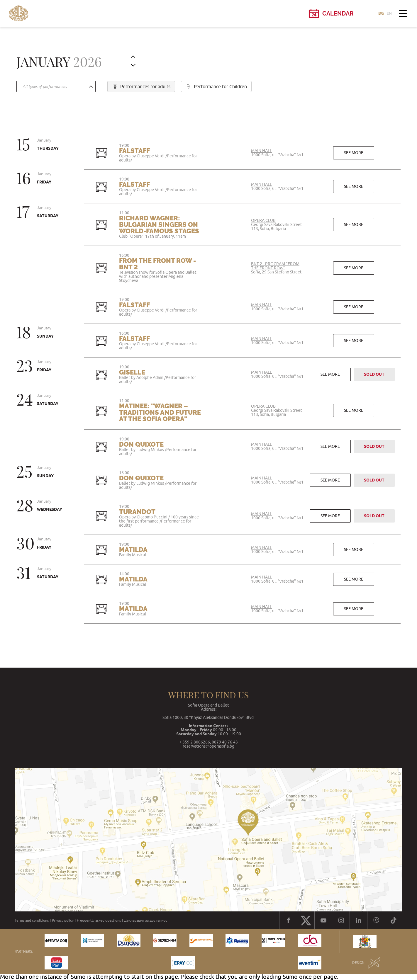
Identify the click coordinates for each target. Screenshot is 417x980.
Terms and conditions (32, 921)
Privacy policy (63, 921)
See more (354, 153)
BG (381, 13)
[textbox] (55, 87)
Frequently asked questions (99, 921)
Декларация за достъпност (146, 921)
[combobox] (56, 86)
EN (389, 13)
